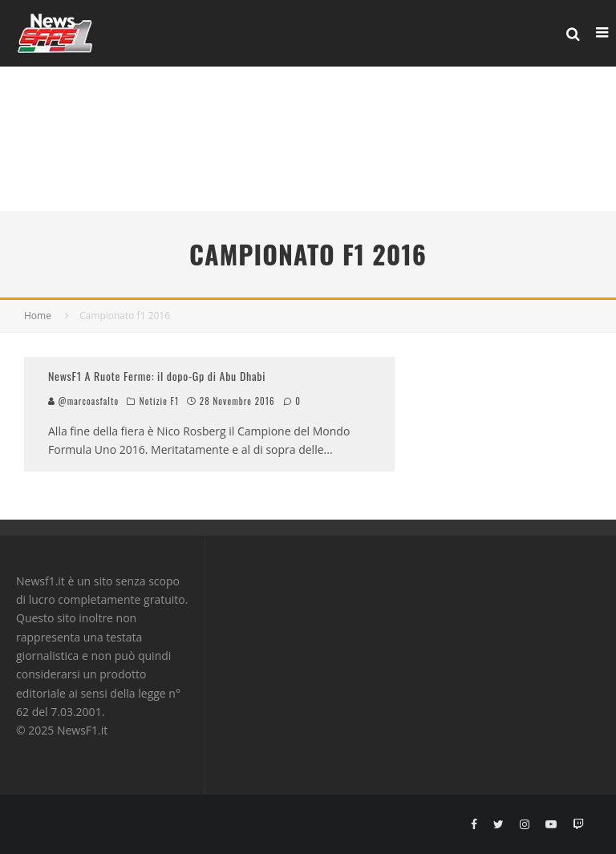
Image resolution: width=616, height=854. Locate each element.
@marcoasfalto (83, 401)
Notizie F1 (159, 401)
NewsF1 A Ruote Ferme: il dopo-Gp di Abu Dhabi (157, 376)
